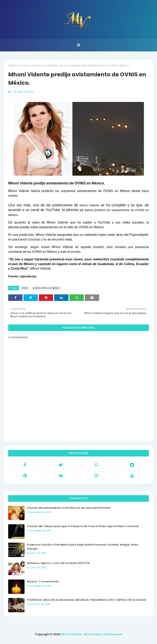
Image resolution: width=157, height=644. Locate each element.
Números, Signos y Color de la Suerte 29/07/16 (58, 563)
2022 (25, 288)
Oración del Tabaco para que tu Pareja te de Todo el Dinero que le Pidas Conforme (83, 526)
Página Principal (18, 65)
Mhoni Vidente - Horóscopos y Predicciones (91, 634)
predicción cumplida (44, 65)
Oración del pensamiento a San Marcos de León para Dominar (69, 508)
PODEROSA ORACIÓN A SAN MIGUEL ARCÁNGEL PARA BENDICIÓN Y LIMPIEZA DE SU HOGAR (86, 600)
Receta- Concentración (43, 581)
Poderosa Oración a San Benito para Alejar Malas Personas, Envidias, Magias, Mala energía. (82, 547)
